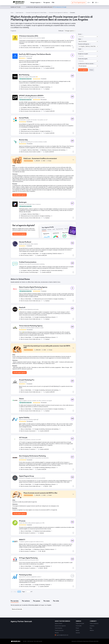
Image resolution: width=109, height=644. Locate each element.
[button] (89, 3)
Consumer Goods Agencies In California (58, 13)
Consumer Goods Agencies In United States (36, 13)
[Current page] (28, 592)
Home (12, 13)
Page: (24, 592)
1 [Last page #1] (32, 592)
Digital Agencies (20, 13)
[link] (47, 3)
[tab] (15, 601)
